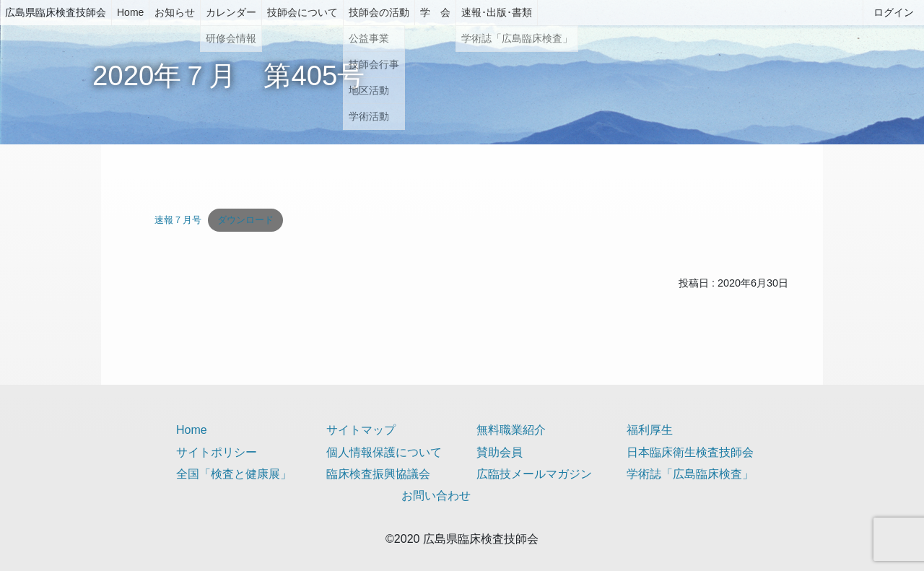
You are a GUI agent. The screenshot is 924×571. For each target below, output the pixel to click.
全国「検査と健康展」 (234, 474)
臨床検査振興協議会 (378, 474)
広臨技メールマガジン (534, 474)
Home (130, 12)
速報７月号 (178, 220)
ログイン (894, 12)
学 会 (435, 12)
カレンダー (231, 12)
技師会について (302, 12)
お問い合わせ (436, 496)
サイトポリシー (217, 452)
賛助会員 (500, 452)
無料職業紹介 (511, 430)
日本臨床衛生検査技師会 (690, 452)
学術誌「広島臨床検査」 (690, 474)
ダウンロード (245, 220)
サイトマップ (361, 430)
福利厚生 (650, 430)
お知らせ (175, 12)
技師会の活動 (379, 12)
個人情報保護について (384, 452)
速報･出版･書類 (497, 12)
